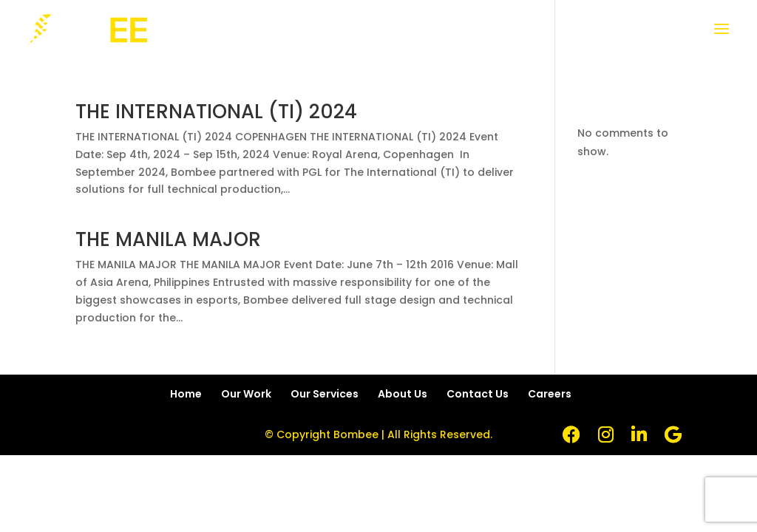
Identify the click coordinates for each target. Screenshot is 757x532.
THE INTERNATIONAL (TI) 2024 (216, 112)
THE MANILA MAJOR (168, 239)
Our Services (325, 394)
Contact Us (478, 394)
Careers (550, 394)
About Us (403, 394)
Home (186, 394)
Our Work (246, 394)
